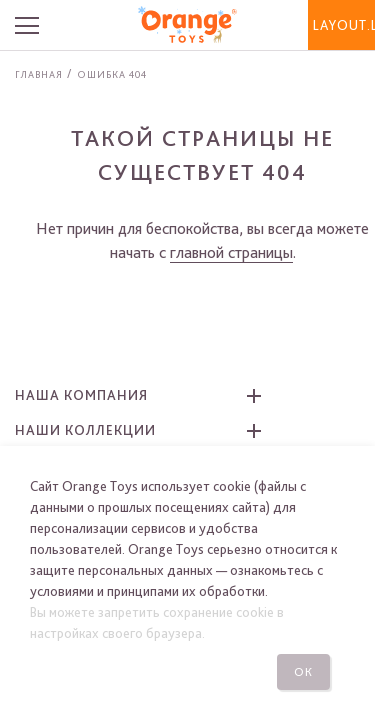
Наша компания (81, 395)
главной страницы (231, 252)
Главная (39, 74)
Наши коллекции (85, 430)
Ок (303, 672)
